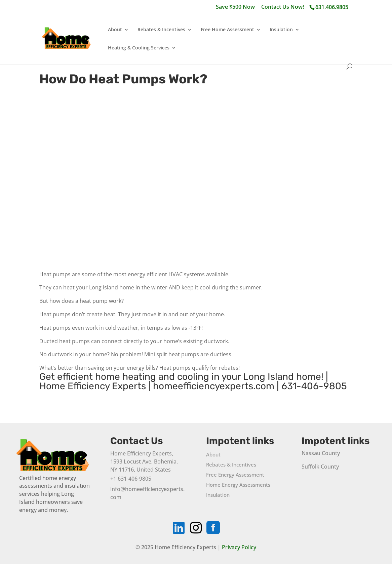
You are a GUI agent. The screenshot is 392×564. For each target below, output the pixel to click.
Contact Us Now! (283, 7)
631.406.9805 (332, 7)
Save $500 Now (235, 7)
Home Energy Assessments (238, 485)
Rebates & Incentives (161, 30)
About (115, 30)
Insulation (281, 30)
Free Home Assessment (227, 30)
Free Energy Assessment (235, 475)
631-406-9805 (314, 386)
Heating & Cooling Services (139, 48)
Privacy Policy (239, 547)
